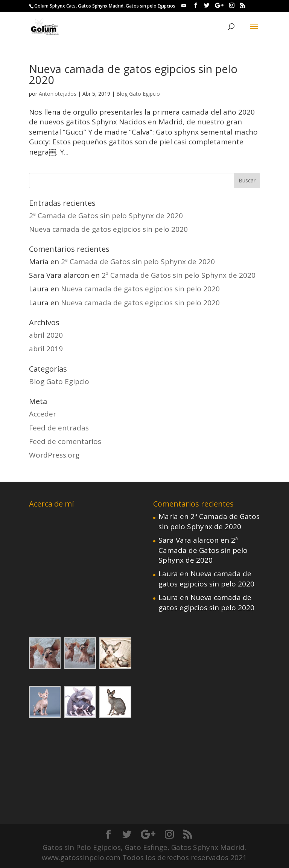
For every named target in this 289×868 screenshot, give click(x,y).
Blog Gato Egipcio (138, 94)
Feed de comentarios (65, 441)
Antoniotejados (58, 94)
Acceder (43, 414)
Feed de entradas (59, 428)
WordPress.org (54, 455)
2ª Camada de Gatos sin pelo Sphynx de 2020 (106, 216)
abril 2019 (46, 349)
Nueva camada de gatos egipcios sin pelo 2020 (133, 74)
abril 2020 (46, 335)
